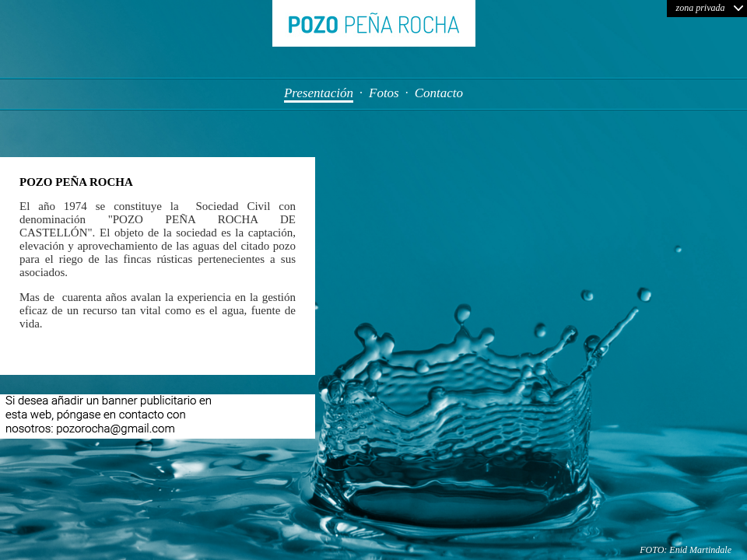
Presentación (319, 93)
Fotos (384, 93)
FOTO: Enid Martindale (686, 550)
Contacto (439, 93)
